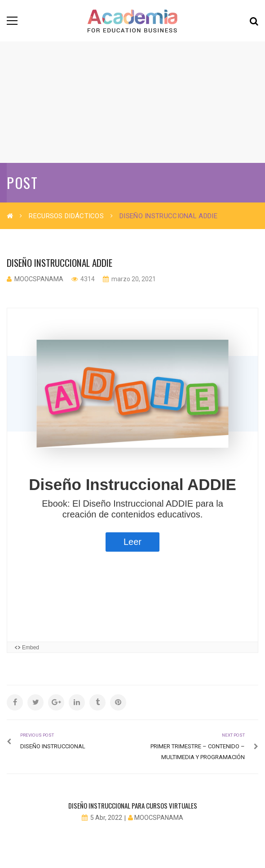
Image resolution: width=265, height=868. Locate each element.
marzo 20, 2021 (133, 279)
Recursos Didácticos (66, 216)
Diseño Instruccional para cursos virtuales (133, 805)
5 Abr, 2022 (106, 818)
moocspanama (39, 279)
